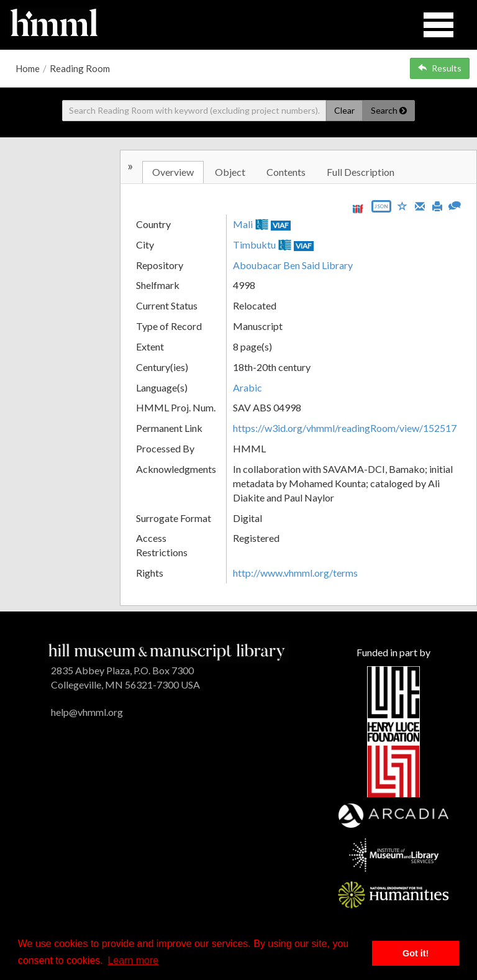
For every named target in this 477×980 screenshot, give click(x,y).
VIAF (281, 225)
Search (389, 110)
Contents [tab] (286, 172)
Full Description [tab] (361, 172)
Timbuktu (254, 245)
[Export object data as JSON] (381, 209)
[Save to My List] (402, 205)
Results (440, 68)
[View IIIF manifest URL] (358, 208)
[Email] (420, 205)
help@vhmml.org (87, 712)
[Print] (437, 205)
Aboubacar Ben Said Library (293, 265)
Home (28, 68)
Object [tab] (230, 172)
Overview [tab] (173, 172)
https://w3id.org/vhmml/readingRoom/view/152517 (345, 428)
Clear (344, 110)
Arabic (248, 387)
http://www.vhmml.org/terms (295, 573)
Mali (243, 224)
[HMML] (167, 651)
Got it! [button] (416, 953)
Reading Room (80, 68)
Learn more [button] (133, 960)
